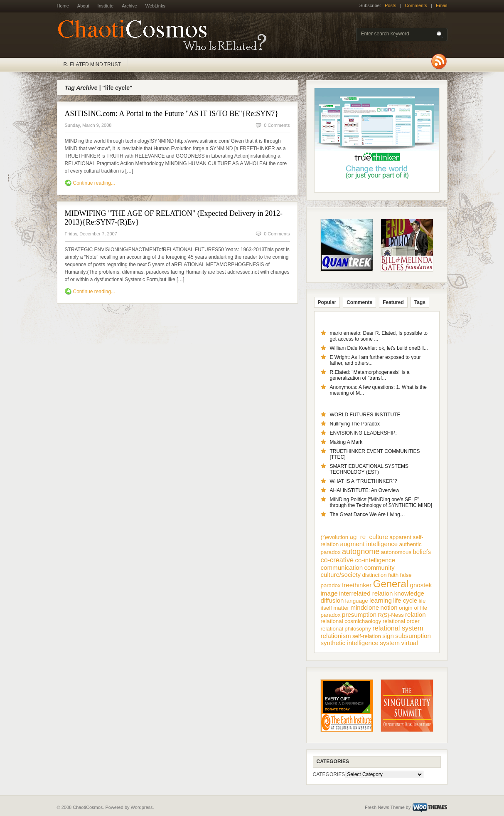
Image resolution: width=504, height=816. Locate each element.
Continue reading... (94, 183)
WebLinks (155, 6)
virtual (409, 643)
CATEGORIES (329, 774)
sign (388, 636)
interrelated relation (366, 593)
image (329, 593)
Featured (393, 302)
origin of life (413, 608)
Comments (416, 5)
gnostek (421, 585)
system (390, 643)
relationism (336, 636)
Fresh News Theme (385, 807)
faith (393, 575)
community (379, 567)
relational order (401, 621)
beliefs (422, 552)
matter (341, 608)
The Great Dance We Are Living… (368, 514)
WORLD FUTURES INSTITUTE (365, 415)
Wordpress (142, 807)
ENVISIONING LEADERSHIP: (363, 433)
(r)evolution (335, 537)
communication (342, 567)
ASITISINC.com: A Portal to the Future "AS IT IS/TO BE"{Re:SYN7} (172, 114)
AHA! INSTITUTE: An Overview (365, 490)
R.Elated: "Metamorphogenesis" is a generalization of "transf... (370, 375)
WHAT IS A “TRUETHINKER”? (364, 481)
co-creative (337, 560)
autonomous (396, 552)
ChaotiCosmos (165, 35)
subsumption (413, 636)
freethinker (357, 585)
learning (381, 600)
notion (389, 607)
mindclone (365, 607)
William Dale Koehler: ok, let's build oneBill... (379, 348)
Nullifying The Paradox (355, 424)
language (357, 601)
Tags (420, 302)
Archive (129, 6)
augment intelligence (369, 544)
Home (63, 6)
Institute (106, 6)
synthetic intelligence (350, 643)
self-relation (367, 636)
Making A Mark (346, 442)
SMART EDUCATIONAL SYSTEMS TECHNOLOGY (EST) (369, 469)
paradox (331, 615)
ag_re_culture (369, 537)
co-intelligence (375, 560)
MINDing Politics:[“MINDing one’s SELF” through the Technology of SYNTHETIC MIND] (381, 502)
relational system (398, 628)
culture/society (341, 575)
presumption (359, 614)
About (83, 6)
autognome (361, 551)
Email (442, 5)
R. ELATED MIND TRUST (92, 64)
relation (415, 614)
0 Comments (277, 125)
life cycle (405, 600)
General (391, 584)
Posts (391, 5)
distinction (374, 575)
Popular (327, 302)
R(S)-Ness (391, 615)
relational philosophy (346, 629)
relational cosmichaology (351, 621)
